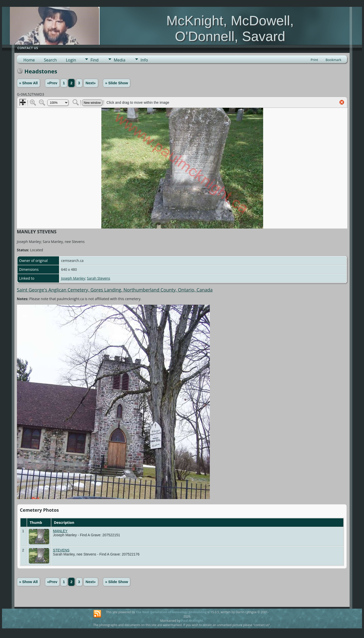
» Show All (29, 83)
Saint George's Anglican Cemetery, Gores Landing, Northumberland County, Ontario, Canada (115, 290)
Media (120, 60)
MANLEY (60, 531)
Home (29, 60)
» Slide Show (117, 83)
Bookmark (333, 60)
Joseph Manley (73, 278)
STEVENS (61, 550)
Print (314, 60)
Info (144, 60)
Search (50, 60)
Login (71, 60)
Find (95, 60)
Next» (91, 83)
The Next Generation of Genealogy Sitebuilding (171, 612)
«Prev (52, 83)
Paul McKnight (192, 621)
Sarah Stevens (99, 278)
